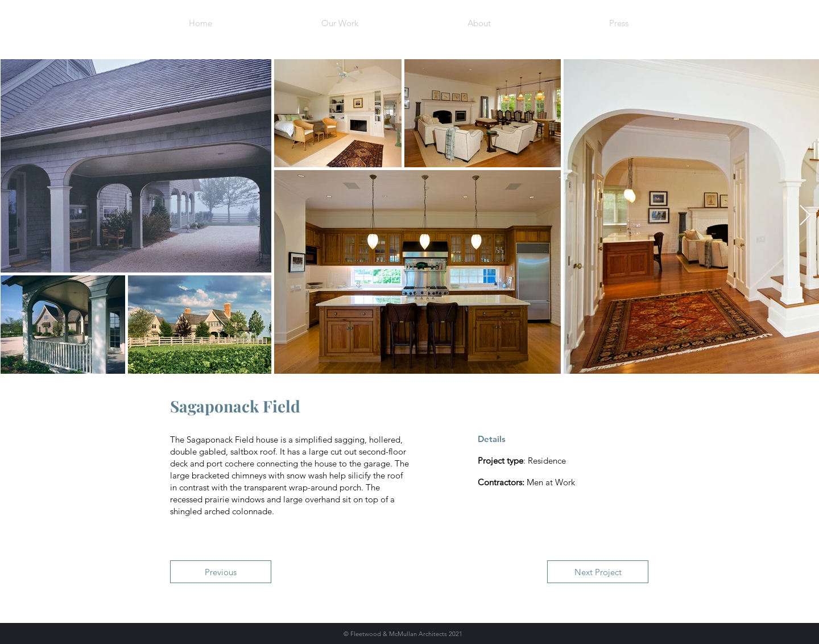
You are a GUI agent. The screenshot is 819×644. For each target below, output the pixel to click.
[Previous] (221, 572)
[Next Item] (805, 216)
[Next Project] (598, 572)
